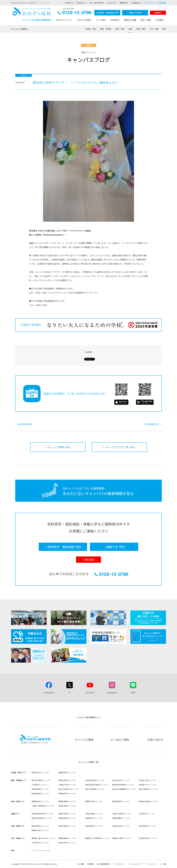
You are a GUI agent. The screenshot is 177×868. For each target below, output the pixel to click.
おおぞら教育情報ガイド (90, 717)
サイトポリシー (119, 864)
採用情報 (90, 864)
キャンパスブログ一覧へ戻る (120, 447)
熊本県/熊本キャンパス (67, 843)
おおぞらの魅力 (84, 20)
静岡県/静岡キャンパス (67, 801)
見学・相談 (146, 20)
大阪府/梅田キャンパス (94, 814)
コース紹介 (101, 20)
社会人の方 (112, 3)
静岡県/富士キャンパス (40, 801)
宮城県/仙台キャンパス (40, 772)
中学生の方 (69, 3)
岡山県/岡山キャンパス (40, 826)
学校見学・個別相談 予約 (107, 13)
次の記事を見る (152, 424)
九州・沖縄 (154, 29)
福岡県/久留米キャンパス (122, 838)
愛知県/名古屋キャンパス (148, 801)
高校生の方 (81, 3)
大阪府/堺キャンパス (147, 814)
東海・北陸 (120, 29)
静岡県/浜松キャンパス (94, 801)
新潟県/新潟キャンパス (40, 793)
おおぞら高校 (32, 14)
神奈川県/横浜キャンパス (95, 789)
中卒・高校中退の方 (97, 3)
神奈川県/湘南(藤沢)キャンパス (124, 789)
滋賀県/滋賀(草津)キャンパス (42, 814)
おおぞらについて (64, 20)
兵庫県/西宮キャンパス (67, 818)
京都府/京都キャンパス (67, 814)
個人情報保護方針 (104, 864)
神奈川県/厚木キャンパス (148, 789)
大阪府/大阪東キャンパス (121, 814)
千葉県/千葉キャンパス (67, 785)
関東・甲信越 (106, 29)
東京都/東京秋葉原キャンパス (96, 785)
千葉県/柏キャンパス (39, 785)
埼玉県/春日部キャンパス (95, 780)
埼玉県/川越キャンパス (121, 780)
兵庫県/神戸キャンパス (94, 818)
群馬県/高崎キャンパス (67, 780)
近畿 (130, 29)
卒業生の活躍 (130, 20)
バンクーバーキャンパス (41, 850)
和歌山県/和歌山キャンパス (42, 818)
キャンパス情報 (19, 29)
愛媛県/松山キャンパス (40, 830)
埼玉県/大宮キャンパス (147, 780)
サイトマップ (151, 864)
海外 (164, 29)
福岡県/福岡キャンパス (67, 838)
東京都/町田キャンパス (40, 789)
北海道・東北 (91, 29)
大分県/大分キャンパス (40, 843)
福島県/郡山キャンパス (67, 772)
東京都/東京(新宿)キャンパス (123, 785)
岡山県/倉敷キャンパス (67, 826)
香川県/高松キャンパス (147, 826)
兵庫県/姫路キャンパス (121, 818)
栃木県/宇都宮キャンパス (41, 780)
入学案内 (160, 20)
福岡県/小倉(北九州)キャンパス (43, 838)
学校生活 (115, 20)
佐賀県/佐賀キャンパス (148, 838)
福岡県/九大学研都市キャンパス (97, 838)
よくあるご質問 (120, 740)
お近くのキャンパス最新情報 (155, 3)
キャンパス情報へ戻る (59, 447)
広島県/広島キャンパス (121, 826)
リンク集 (163, 864)
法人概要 (81, 864)
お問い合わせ (155, 740)
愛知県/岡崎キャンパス (121, 801)
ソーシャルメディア (136, 864)
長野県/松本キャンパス (67, 793)
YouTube (90, 692)
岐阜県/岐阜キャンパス (67, 806)
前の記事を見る (25, 424)
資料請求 (158, 13)
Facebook (49, 692)
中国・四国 (141, 29)
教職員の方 (124, 3)
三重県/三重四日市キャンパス (43, 806)
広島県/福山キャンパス (94, 826)
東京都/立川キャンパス (147, 785)
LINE (133, 692)
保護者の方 (136, 3)
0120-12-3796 (74, 13)
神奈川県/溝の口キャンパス (69, 789)
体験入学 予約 (135, 13)
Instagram (112, 692)
